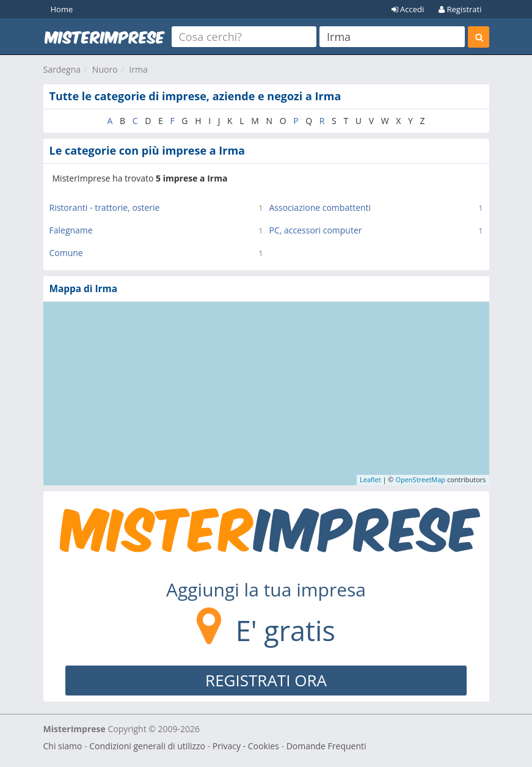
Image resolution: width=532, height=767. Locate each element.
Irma (138, 69)
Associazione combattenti (320, 207)
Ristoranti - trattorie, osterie (105, 207)
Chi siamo (63, 746)
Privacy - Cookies (246, 746)
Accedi (408, 9)
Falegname (71, 230)
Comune (66, 253)
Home (62, 9)
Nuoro (105, 69)
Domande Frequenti (326, 746)
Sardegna (62, 69)
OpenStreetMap (420, 479)
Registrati (460, 9)
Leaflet (370, 479)
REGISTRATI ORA (266, 680)
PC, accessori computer (316, 230)
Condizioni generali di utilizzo (147, 746)
